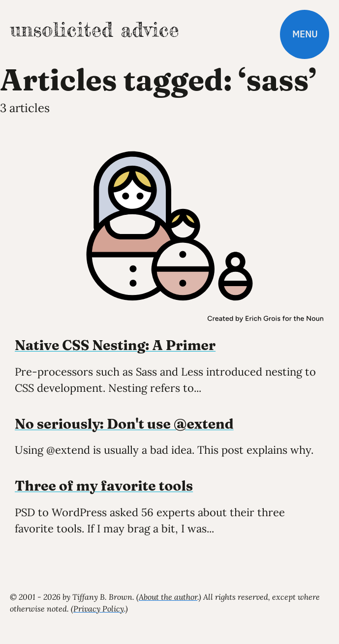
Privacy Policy (99, 609)
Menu (305, 34)
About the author (168, 597)
